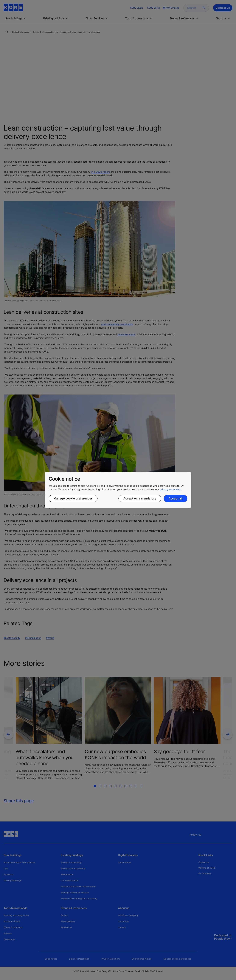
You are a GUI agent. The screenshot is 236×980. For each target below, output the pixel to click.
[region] (118, 490)
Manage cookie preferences (73, 498)
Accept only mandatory (140, 498)
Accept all (175, 498)
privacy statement (170, 489)
